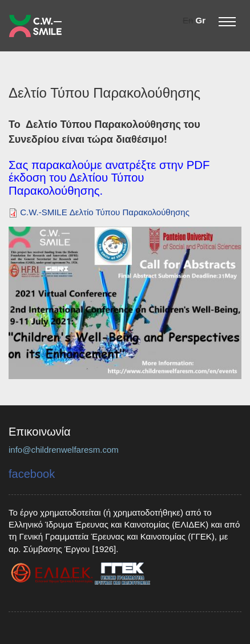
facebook (32, 474)
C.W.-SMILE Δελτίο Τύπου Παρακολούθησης (105, 212)
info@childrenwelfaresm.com (64, 450)
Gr (200, 20)
